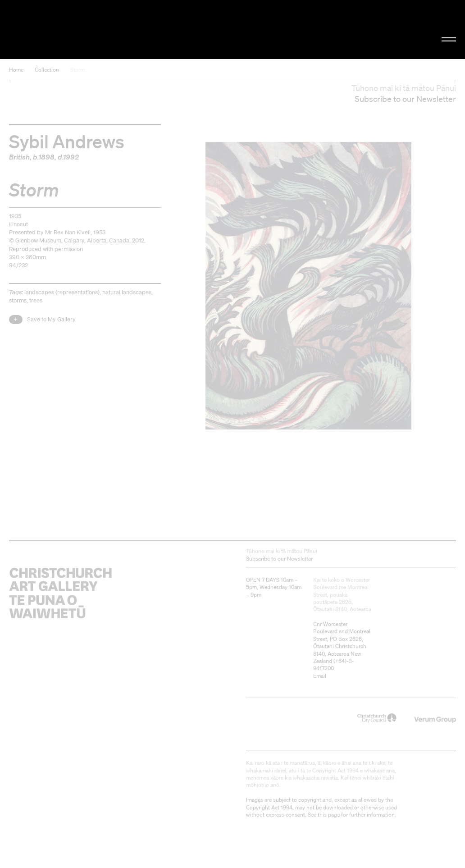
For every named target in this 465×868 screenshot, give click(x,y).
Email (320, 676)
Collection (47, 70)
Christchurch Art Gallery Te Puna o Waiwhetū (78, 29)
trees (36, 300)
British (19, 157)
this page (329, 815)
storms (18, 300)
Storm (77, 70)
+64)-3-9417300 (334, 665)
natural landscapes (127, 292)
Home (16, 70)
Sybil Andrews (67, 141)
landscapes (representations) (62, 292)
